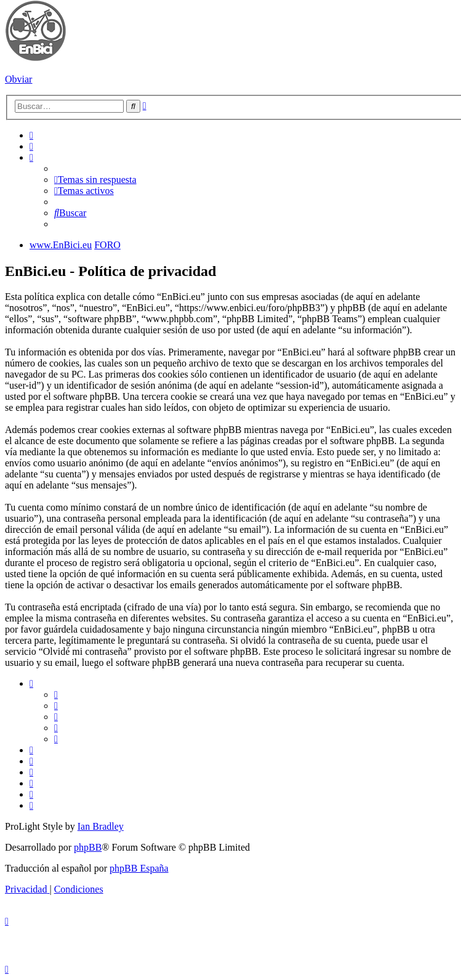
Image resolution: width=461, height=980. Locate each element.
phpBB (88, 847)
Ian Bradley (101, 826)
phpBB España (139, 868)
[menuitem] (31, 135)
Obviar (18, 79)
